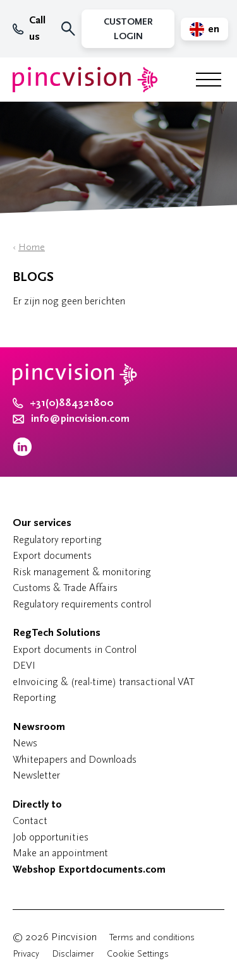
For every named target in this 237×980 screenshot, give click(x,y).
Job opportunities (51, 837)
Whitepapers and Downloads (75, 759)
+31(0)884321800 (63, 403)
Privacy (26, 954)
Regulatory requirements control (82, 604)
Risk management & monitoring (82, 572)
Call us (29, 28)
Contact (30, 821)
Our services (42, 523)
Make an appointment (60, 853)
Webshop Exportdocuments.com (89, 869)
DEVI (24, 665)
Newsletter (36, 775)
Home (32, 247)
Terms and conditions (152, 937)
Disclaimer (73, 954)
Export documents (52, 555)
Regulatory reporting (57, 540)
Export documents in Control (75, 649)
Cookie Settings (138, 954)
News (25, 743)
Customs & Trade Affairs (65, 588)
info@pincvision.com (80, 419)
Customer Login (128, 29)
